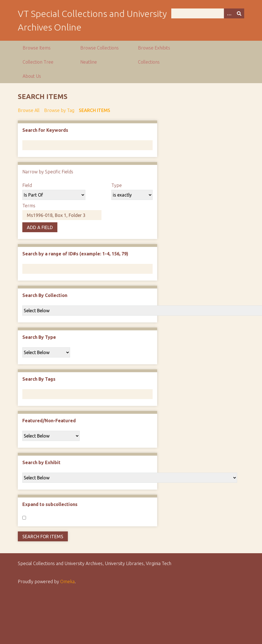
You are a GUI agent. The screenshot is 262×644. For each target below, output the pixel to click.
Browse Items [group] (37, 48)
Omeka (67, 581)
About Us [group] (32, 76)
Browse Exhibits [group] (154, 48)
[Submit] (239, 13)
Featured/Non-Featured (49, 421)
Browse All (29, 110)
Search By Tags (39, 379)
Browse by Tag (59, 110)
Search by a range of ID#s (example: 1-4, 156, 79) (75, 254)
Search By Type (39, 337)
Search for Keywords (45, 130)
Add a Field (40, 227)
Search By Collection (45, 295)
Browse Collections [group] (99, 48)
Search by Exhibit (41, 462)
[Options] (229, 13)
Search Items (95, 110)
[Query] (208, 13)
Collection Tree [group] (38, 62)
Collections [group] (149, 62)
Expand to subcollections (50, 504)
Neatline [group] (89, 62)
